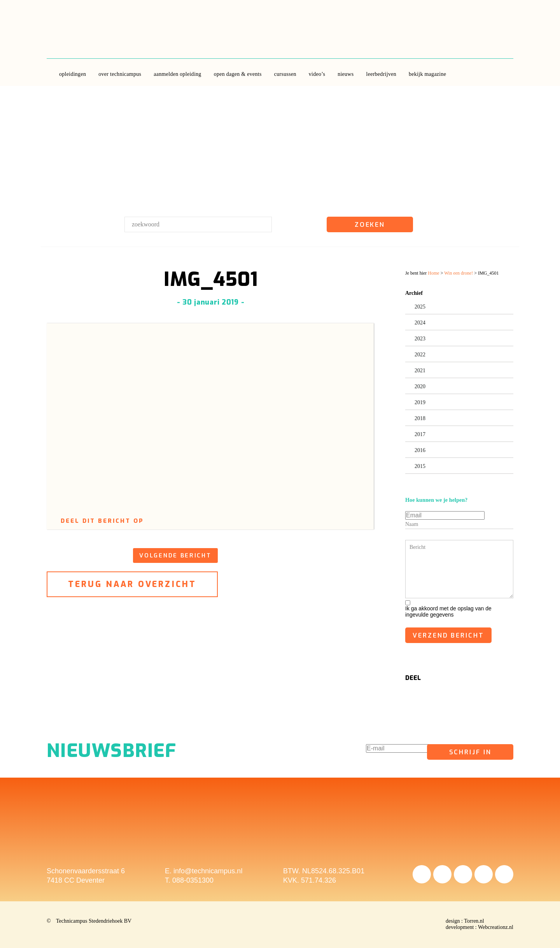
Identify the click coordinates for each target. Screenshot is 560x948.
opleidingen (73, 74)
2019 (420, 402)
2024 (420, 323)
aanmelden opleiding (177, 74)
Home (433, 273)
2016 (420, 450)
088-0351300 (193, 880)
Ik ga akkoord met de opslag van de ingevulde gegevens (448, 612)
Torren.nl (474, 921)
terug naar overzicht (132, 584)
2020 (420, 386)
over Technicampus (120, 74)
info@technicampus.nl (208, 871)
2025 (420, 307)
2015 (420, 466)
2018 (420, 418)
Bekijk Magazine (427, 74)
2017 (420, 434)
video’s (317, 74)
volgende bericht (175, 555)
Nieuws (346, 74)
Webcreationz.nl (496, 927)
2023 (420, 339)
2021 (420, 371)
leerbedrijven (381, 74)
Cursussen (285, 74)
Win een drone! (458, 273)
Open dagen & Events (238, 74)
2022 (420, 355)
